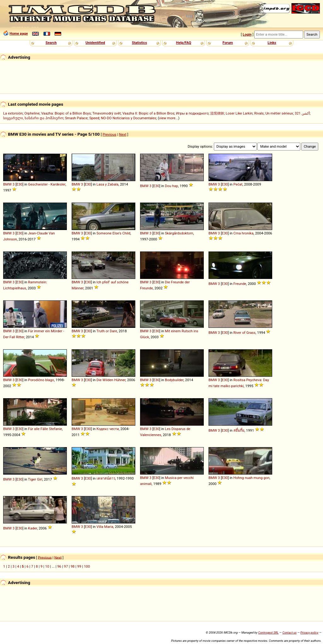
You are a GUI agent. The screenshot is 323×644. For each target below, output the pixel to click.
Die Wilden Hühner (111, 380)
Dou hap (172, 186)
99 (79, 566)
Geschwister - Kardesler (47, 184)
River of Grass (244, 333)
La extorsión (13, 113)
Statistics (139, 43)
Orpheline (32, 113)
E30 (19, 184)
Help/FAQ (184, 43)
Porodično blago (41, 380)
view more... (169, 118)
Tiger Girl (35, 479)
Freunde (240, 284)
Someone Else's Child (113, 233)
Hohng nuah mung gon (252, 478)
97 (66, 566)
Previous (109, 134)
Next (123, 134)
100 (87, 566)
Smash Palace (76, 118)
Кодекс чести (108, 429)
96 (59, 566)
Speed (94, 118)
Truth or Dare (107, 331)
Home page (19, 33)
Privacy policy (309, 632)
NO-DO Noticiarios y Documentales (129, 118)
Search (51, 43)
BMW (7, 184)
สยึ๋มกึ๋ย (239, 430)
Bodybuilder (174, 380)
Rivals (259, 113)
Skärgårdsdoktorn (179, 233)
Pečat (238, 184)
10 (47, 566)
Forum (228, 43)
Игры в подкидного (192, 113)
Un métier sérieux (279, 113)
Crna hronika (244, 233)
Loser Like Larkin (239, 113)
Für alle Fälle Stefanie (45, 429)
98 (73, 566)
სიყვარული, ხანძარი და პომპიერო (33, 118)
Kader (33, 528)
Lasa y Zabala (108, 184)
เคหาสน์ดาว (106, 478)
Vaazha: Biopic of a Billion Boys (66, 113)
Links (272, 43)
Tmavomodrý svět (107, 113)
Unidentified (95, 43)
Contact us (289, 632)
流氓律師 (217, 113)
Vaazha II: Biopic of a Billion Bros (148, 113)
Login (247, 34)
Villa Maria (105, 527)
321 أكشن (302, 113)
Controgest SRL (268, 632)
